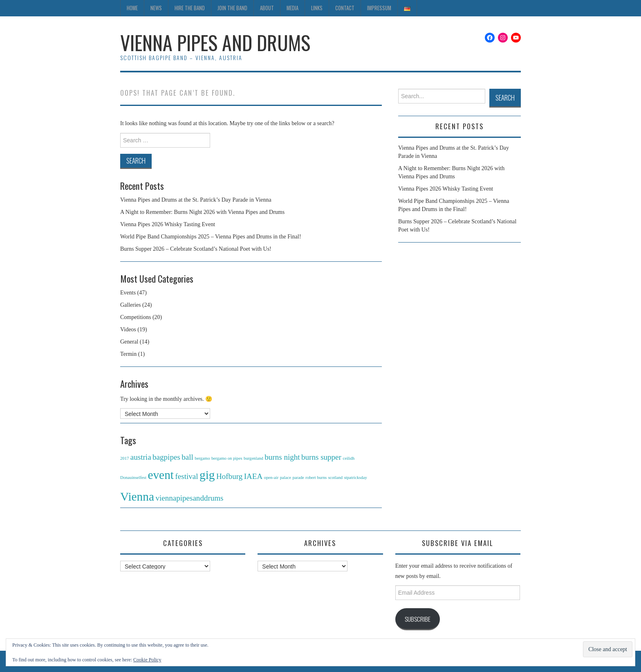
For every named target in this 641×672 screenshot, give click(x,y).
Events (128, 293)
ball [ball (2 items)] (187, 457)
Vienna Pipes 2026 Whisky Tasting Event (168, 224)
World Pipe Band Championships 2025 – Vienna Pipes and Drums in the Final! (211, 237)
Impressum (379, 8)
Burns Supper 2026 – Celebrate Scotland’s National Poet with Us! (196, 249)
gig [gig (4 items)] (207, 475)
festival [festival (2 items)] (186, 476)
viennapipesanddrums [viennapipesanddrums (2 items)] (189, 498)
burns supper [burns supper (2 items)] (321, 457)
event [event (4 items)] (161, 475)
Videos (128, 329)
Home (132, 8)
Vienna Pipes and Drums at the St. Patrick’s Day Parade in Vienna (196, 200)
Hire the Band (190, 8)
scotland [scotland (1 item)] (336, 478)
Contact (345, 8)
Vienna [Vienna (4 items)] (137, 497)
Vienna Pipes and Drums (215, 42)
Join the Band (232, 8)
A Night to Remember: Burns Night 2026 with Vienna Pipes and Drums (202, 212)
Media (292, 8)
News (156, 8)
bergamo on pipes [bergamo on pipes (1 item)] (227, 458)
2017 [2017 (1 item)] (124, 458)
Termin (128, 354)
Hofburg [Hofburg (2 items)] (229, 476)
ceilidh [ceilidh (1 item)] (349, 458)
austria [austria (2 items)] (141, 457)
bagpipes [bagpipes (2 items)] (166, 457)
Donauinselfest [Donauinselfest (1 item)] (133, 478)
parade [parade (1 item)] (298, 478)
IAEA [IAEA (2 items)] (253, 476)
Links (317, 8)
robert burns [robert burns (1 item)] (316, 478)
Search (505, 98)
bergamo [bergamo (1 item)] (202, 458)
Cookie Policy (147, 660)
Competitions (136, 317)
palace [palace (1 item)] (286, 478)
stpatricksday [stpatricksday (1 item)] (356, 478)
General (129, 342)
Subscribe (418, 619)
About (267, 8)
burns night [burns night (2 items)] (282, 457)
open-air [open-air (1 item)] (271, 478)
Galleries (131, 305)
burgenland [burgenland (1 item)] (253, 458)
